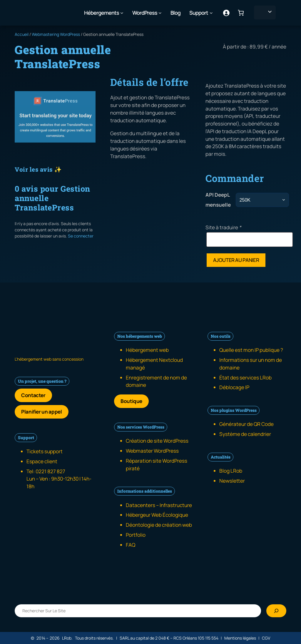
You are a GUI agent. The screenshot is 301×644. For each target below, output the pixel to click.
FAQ (131, 545)
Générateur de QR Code (246, 424)
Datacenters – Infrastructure (159, 505)
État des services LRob (245, 378)
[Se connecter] (226, 13)
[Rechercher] (276, 611)
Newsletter (232, 481)
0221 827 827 (50, 471)
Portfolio (136, 535)
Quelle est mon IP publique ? (251, 350)
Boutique (131, 401)
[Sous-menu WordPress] (160, 13)
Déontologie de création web (159, 525)
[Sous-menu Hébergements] (122, 13)
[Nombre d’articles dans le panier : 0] (241, 13)
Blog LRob (231, 471)
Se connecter (81, 236)
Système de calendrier (245, 434)
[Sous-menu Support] (211, 13)
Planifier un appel (42, 412)
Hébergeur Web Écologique (157, 515)
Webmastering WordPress (56, 34)
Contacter (33, 395)
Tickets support (45, 451)
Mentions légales (240, 638)
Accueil (22, 34)
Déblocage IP (234, 387)
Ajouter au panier (236, 260)
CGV (266, 638)
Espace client (42, 461)
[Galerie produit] (55, 117)
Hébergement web (147, 350)
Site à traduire (223, 227)
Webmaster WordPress (152, 451)
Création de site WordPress (157, 441)
